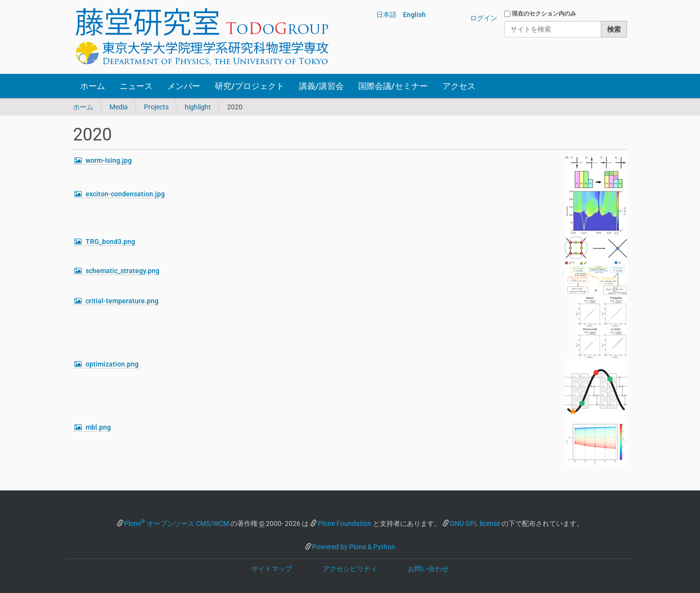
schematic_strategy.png (122, 271)
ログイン (484, 18)
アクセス (459, 86)
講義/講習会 (321, 86)
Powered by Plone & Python (354, 547)
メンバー (184, 86)
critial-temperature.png (122, 301)
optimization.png (112, 364)
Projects (156, 107)
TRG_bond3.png (110, 242)
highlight (198, 107)
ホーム (93, 86)
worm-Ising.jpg (109, 160)
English (414, 15)
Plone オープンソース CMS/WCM (176, 523)
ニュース (136, 86)
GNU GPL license (475, 523)
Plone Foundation (345, 523)
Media (119, 107)
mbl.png (98, 427)
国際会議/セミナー (393, 86)
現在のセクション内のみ (544, 14)
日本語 (386, 15)
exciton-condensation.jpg (125, 194)
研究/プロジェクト (250, 86)
